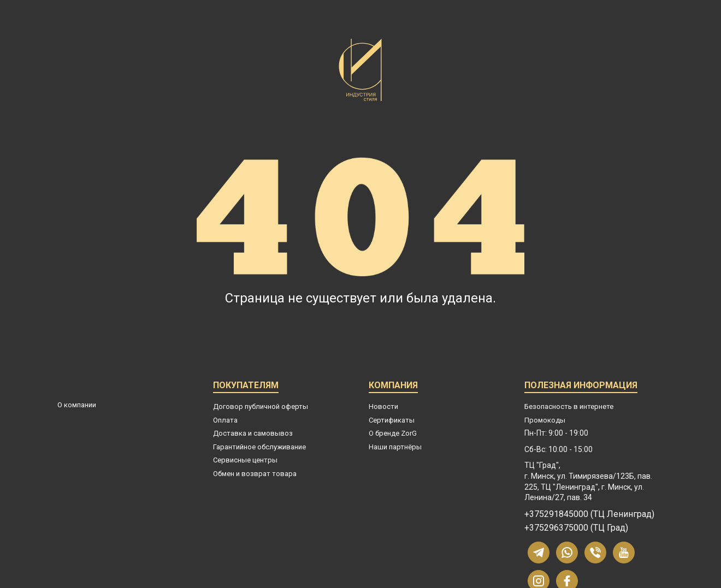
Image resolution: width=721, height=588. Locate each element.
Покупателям (246, 387)
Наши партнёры (395, 447)
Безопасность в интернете (569, 406)
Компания (393, 387)
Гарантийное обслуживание (259, 447)
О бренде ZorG (393, 433)
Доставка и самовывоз (253, 433)
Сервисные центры (245, 460)
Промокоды (545, 420)
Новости (383, 406)
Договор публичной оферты (261, 406)
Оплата (225, 420)
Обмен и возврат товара (255, 474)
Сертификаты (392, 420)
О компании (77, 405)
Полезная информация (581, 387)
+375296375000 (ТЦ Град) (576, 528)
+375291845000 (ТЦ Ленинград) (589, 514)
